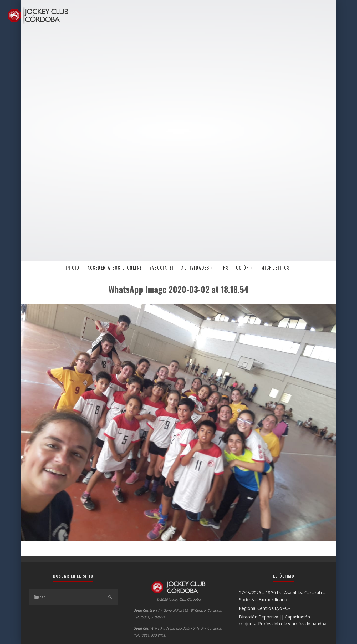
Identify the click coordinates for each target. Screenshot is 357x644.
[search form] (65, 597)
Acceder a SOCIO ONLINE (115, 268)
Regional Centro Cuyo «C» (264, 608)
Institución (235, 268)
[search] (110, 597)
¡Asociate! (162, 268)
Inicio (73, 268)
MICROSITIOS (276, 268)
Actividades (195, 268)
